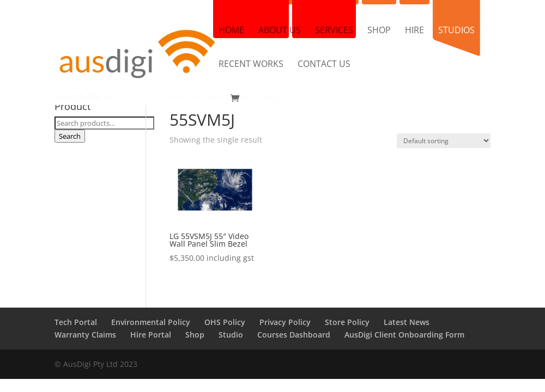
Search (70, 136)
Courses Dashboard (294, 335)
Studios (456, 31)
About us (280, 31)
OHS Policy (225, 322)
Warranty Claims (85, 335)
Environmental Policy (151, 322)
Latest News (407, 322)
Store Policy (347, 322)
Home (231, 31)
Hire (414, 31)
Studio (231, 335)
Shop (379, 31)
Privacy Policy (285, 322)
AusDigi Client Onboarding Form (404, 335)
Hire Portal (151, 335)
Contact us (324, 65)
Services (334, 31)
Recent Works (251, 65)
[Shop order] (444, 141)
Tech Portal (76, 322)
